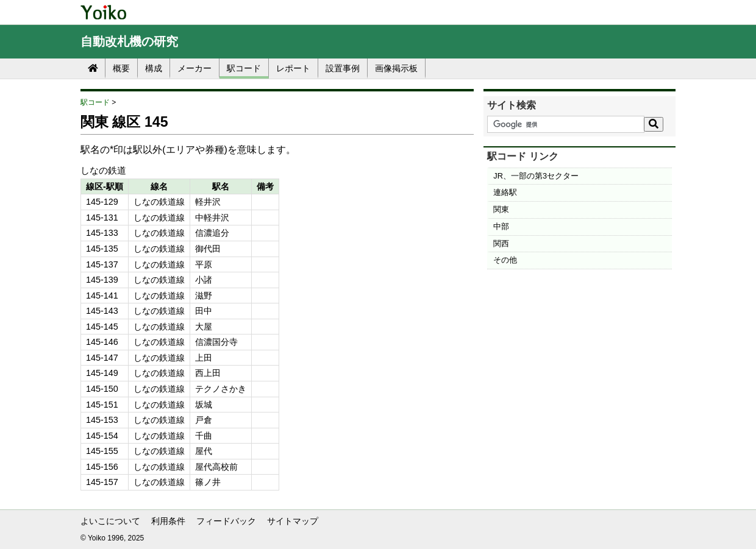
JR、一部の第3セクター (536, 176)
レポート (293, 68)
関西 (501, 243)
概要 (121, 68)
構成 (154, 68)
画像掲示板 (396, 68)
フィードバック (226, 521)
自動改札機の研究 (129, 41)
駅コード (244, 68)
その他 (505, 260)
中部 (501, 226)
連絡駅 (505, 192)
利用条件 (168, 521)
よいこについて (110, 521)
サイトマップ (293, 521)
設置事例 (343, 68)
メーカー (194, 68)
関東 (501, 209)
